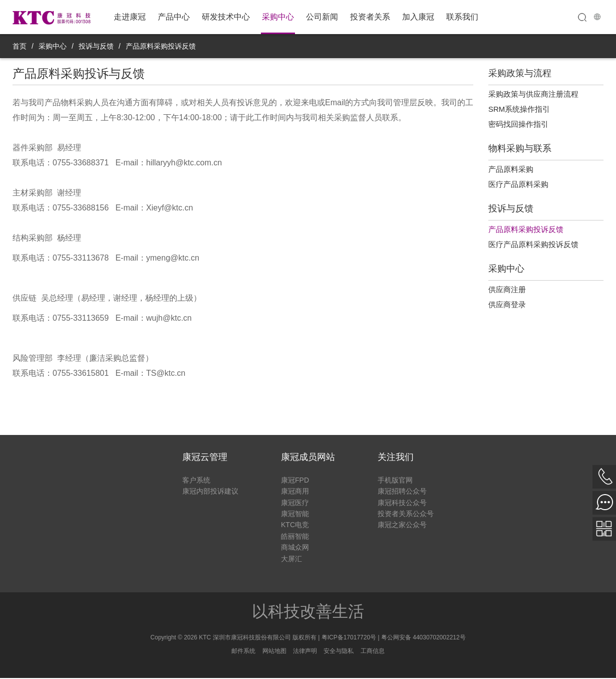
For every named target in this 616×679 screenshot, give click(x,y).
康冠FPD (295, 480)
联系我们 (462, 17)
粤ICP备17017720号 (349, 637)
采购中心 (278, 17)
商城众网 (295, 547)
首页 (20, 46)
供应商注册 (507, 289)
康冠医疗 (295, 503)
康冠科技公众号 (402, 503)
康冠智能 (295, 514)
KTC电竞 (295, 525)
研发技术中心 (226, 17)
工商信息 (373, 651)
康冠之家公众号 (402, 525)
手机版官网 (395, 480)
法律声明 (305, 651)
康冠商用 (295, 491)
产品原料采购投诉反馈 (161, 46)
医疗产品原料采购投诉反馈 (533, 244)
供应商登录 (507, 304)
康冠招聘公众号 (402, 491)
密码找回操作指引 (518, 124)
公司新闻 (322, 17)
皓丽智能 (295, 536)
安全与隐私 (339, 651)
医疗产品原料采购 (518, 184)
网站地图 (274, 651)
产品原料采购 (511, 169)
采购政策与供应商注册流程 (533, 94)
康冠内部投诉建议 (210, 491)
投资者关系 (370, 17)
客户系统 (196, 480)
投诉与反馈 (96, 46)
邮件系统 (243, 651)
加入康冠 (418, 17)
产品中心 (174, 17)
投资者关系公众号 (406, 514)
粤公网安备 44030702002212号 (423, 637)
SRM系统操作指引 (519, 109)
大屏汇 (291, 559)
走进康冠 (130, 17)
